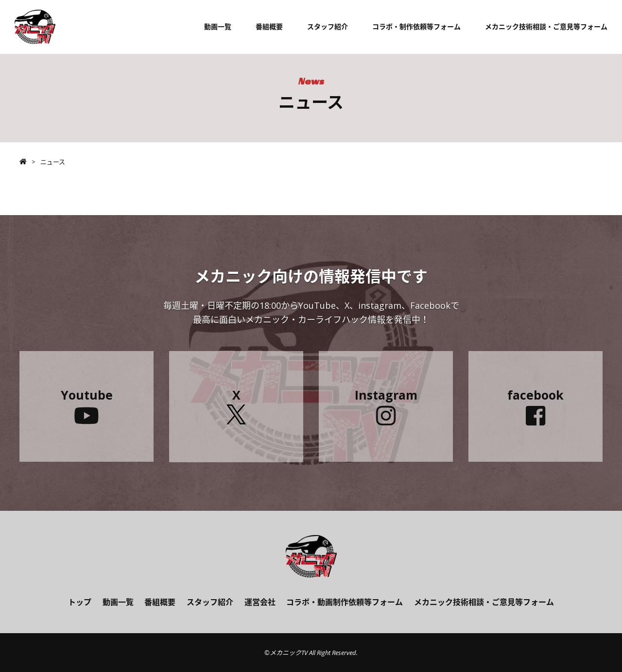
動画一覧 (218, 26)
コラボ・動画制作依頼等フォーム (345, 602)
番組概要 (269, 26)
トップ (80, 602)
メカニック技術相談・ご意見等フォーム (546, 26)
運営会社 (260, 602)
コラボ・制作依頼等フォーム (416, 26)
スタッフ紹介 (328, 26)
